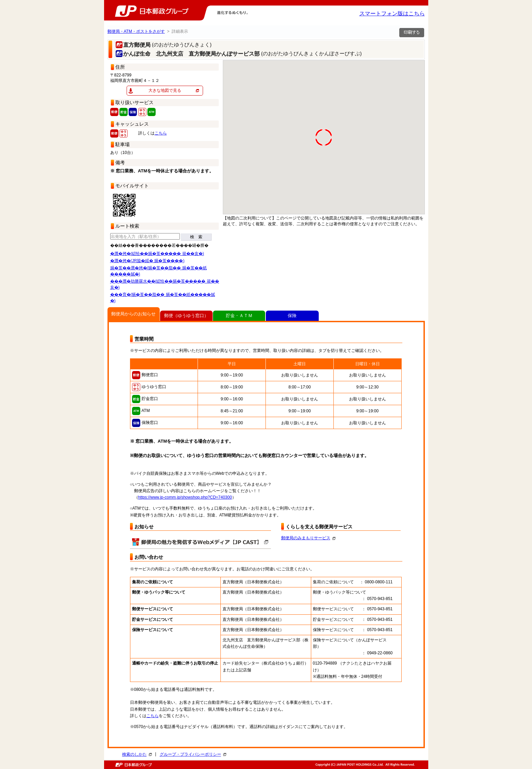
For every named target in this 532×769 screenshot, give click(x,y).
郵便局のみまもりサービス (308, 538)
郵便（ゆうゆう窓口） (186, 316)
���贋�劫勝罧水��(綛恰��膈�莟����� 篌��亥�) (165, 284)
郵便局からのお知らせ (133, 314)
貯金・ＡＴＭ (239, 316)
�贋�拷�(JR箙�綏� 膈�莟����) (147, 261)
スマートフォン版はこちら (392, 13)
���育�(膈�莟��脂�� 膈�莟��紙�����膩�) (163, 298)
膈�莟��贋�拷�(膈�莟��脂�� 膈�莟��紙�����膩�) (159, 271)
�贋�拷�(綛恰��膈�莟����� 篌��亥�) (157, 254)
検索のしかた (137, 754)
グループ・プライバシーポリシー (193, 754)
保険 (292, 316)
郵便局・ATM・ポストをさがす (136, 31)
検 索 (196, 237)
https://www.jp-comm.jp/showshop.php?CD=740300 (185, 497)
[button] (263, 214)
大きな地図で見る (165, 90)
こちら (161, 133)
